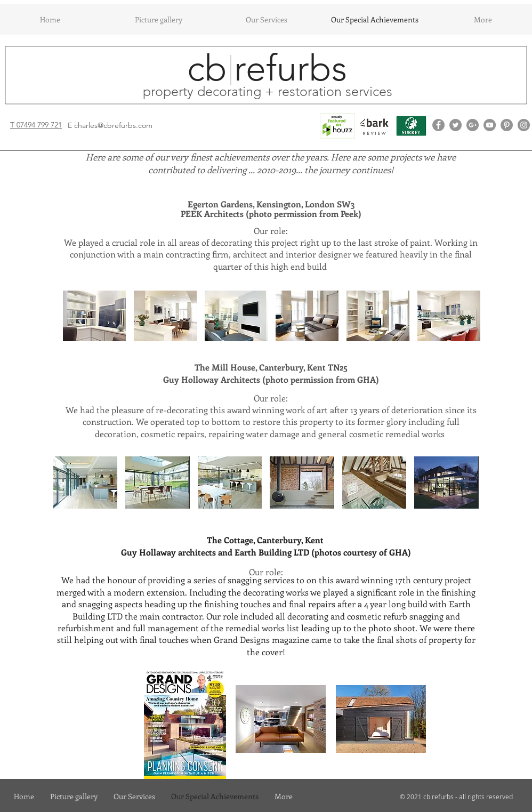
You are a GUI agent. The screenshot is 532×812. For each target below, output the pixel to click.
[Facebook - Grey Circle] (438, 125)
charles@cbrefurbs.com (113, 125)
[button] (94, 316)
